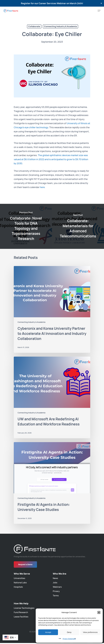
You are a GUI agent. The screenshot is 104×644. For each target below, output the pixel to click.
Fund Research (21, 612)
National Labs (20, 583)
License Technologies (24, 608)
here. (43, 187)
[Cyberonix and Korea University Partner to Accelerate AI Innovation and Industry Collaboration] (52, 309)
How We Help (21, 603)
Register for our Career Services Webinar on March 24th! (52, 3)
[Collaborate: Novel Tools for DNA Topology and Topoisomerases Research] (26, 226)
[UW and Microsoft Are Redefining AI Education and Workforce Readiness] (52, 397)
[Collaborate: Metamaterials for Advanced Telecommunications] (78, 226)
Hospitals (18, 587)
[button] (99, 612)
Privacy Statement (69, 639)
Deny (69, 632)
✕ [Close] (101, 3)
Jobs (55, 583)
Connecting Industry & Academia (60, 26)
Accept (48, 632)
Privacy (56, 591)
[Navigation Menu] (99, 11)
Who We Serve (22, 574)
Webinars (57, 587)
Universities (19, 578)
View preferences (90, 632)
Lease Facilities (21, 617)
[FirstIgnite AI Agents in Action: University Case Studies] (52, 483)
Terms (56, 596)
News (55, 578)
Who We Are (60, 574)
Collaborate (34, 26)
